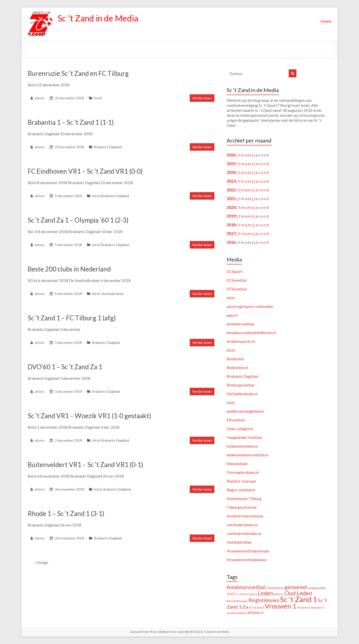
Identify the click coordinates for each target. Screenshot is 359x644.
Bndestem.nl (237, 367)
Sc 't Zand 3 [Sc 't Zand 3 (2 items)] (256, 607)
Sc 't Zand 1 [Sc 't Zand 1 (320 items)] (299, 599)
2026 (231, 155)
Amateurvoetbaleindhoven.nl (251, 332)
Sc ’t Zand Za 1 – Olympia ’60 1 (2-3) (78, 220)
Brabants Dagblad (108, 147)
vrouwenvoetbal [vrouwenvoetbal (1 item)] (237, 613)
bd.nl (98, 98)
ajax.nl (232, 315)
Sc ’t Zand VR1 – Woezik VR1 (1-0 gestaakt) (89, 416)
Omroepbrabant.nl (243, 472)
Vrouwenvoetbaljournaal (248, 551)
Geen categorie (240, 429)
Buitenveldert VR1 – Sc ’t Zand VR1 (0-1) (85, 465)
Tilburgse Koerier (242, 507)
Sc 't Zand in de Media (101, 18)
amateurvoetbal (240, 324)
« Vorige (41, 562)
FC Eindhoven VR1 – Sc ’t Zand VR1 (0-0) (85, 171)
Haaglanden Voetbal (244, 437)
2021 (231, 198)
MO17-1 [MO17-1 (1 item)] (279, 594)
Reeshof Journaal (241, 481)
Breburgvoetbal (240, 385)
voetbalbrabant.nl (242, 525)
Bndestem (235, 359)
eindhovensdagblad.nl (245, 411)
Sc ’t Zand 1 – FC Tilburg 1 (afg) (72, 318)
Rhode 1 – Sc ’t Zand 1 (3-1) (66, 514)
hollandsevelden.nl (242, 446)
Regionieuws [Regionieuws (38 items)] (264, 600)
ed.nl (231, 402)
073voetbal (237, 289)
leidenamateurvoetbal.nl (247, 455)
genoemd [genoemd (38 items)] (296, 587)
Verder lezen (202, 98)
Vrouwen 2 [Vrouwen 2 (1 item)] (317, 607)
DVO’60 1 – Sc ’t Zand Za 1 (65, 367)
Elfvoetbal (236, 420)
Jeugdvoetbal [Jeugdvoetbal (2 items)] (317, 588)
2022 (231, 190)
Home (326, 21)
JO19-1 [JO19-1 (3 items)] (232, 594)
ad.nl (231, 298)
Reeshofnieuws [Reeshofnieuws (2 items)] (237, 601)
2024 (231, 172)
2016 (231, 242)
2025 (231, 164)
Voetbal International (245, 516)
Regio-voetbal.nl (241, 490)
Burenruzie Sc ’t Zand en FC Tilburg (78, 73)
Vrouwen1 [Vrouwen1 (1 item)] (303, 607)
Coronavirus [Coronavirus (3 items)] (275, 588)
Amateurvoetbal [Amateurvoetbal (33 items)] (246, 587)
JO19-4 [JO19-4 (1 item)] (243, 594)
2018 (231, 225)
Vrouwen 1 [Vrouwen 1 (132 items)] (280, 606)
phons (40, 98)
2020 (231, 207)
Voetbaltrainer (113, 294)
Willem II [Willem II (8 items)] (255, 612)
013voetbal (237, 280)
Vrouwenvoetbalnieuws (247, 560)
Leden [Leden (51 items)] (266, 593)
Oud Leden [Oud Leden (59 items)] (298, 593)
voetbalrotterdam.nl (244, 533)
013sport (235, 271)
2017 (231, 233)
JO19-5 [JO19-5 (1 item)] (253, 594)
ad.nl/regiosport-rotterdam (250, 306)
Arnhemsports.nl (241, 341)
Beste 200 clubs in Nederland (69, 269)
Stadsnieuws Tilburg (244, 498)
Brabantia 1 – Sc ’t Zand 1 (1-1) (71, 122)
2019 (231, 216)
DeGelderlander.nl (242, 394)
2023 (231, 181)
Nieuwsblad (237, 463)
